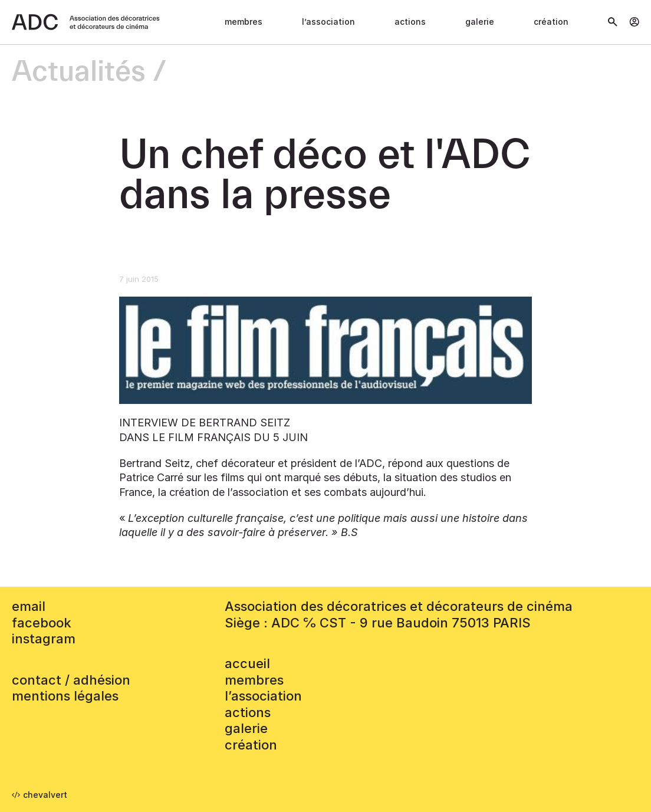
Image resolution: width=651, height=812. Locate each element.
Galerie (480, 22)
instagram (44, 639)
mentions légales (65, 696)
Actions (410, 22)
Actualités (79, 72)
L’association (328, 22)
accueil (247, 663)
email (29, 606)
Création (551, 22)
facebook (42, 623)
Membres (244, 22)
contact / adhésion (71, 680)
